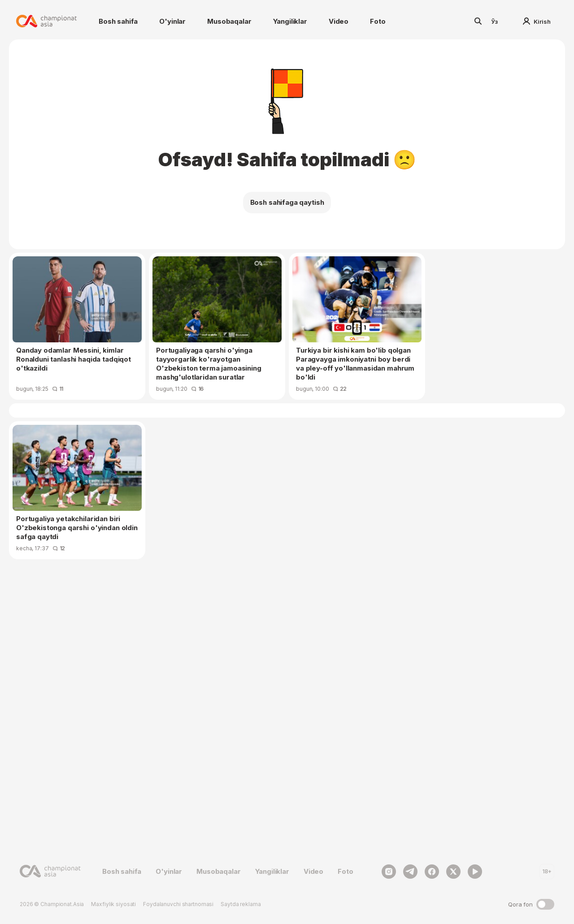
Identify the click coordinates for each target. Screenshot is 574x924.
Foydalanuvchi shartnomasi (178, 904)
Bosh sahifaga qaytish (287, 202)
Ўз (495, 22)
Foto (378, 21)
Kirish (537, 22)
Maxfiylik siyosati (113, 904)
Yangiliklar (290, 21)
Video (339, 21)
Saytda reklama (241, 904)
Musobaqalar (229, 21)
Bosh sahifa (118, 21)
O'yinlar (172, 21)
